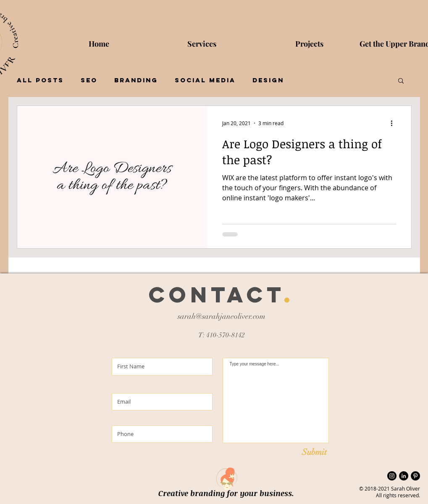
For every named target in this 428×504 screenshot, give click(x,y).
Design (268, 80)
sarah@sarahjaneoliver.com (222, 316)
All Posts (40, 80)
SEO (89, 80)
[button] (401, 81)
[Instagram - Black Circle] (392, 476)
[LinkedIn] (404, 476)
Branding (136, 80)
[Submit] (315, 452)
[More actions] (395, 123)
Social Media (205, 80)
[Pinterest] (415, 476)
